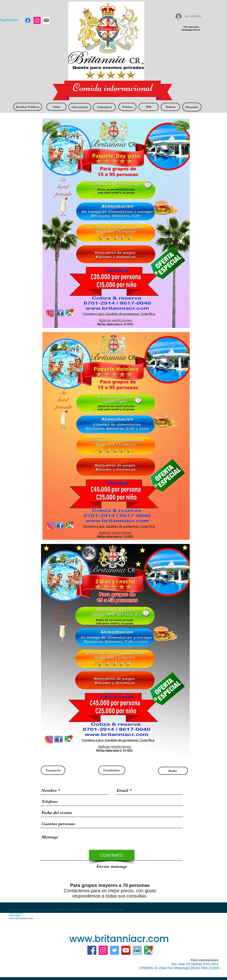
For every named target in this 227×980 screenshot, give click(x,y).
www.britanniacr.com (119, 939)
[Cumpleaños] (112, 770)
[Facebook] (92, 950)
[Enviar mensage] (112, 866)
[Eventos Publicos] (28, 107)
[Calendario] (104, 107)
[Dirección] (192, 107)
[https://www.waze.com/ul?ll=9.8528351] (137, 950)
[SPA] (149, 107)
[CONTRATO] (112, 855)
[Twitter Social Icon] (115, 950)
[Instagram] (103, 950)
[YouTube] (126, 950)
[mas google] (149, 950)
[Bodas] (173, 771)
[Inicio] (56, 107)
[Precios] (127, 107)
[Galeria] (170, 107)
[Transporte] (53, 770)
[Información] (80, 107)
